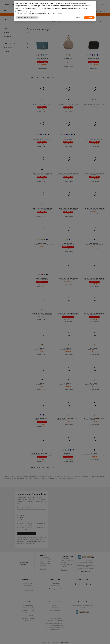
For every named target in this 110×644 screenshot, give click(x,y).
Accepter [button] (89, 18)
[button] (94, 4)
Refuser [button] (78, 18)
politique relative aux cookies (33, 7)
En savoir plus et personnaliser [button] (27, 18)
